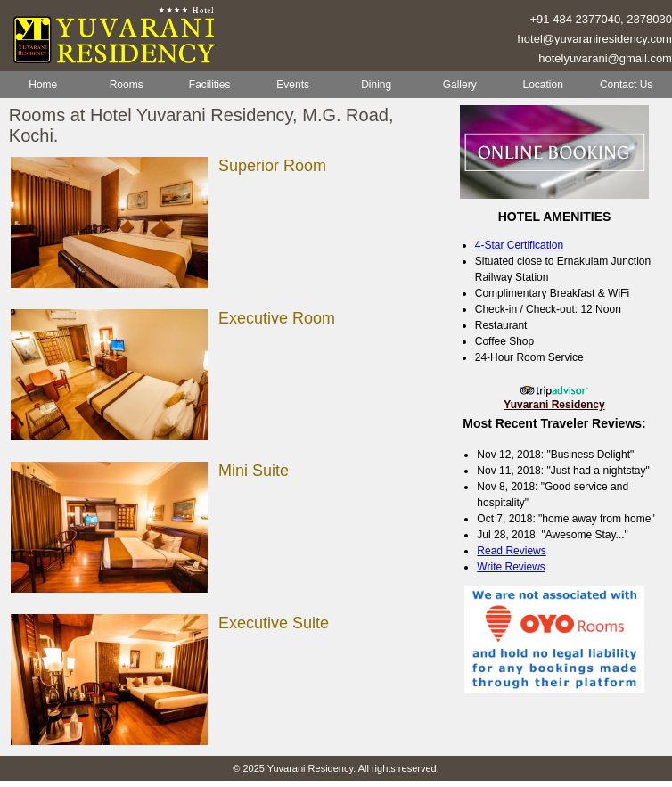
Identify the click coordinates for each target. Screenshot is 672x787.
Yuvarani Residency (554, 405)
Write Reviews (511, 567)
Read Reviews (511, 551)
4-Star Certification (519, 245)
